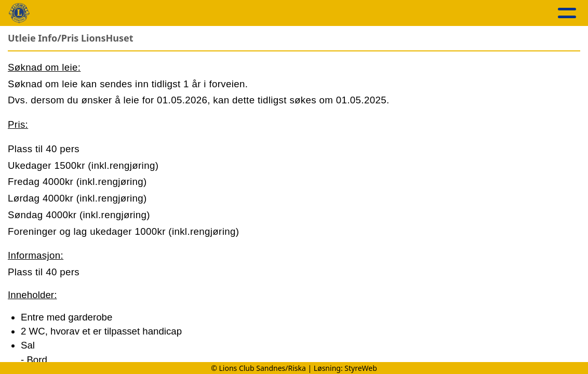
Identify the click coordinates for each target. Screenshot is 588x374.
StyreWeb (361, 368)
